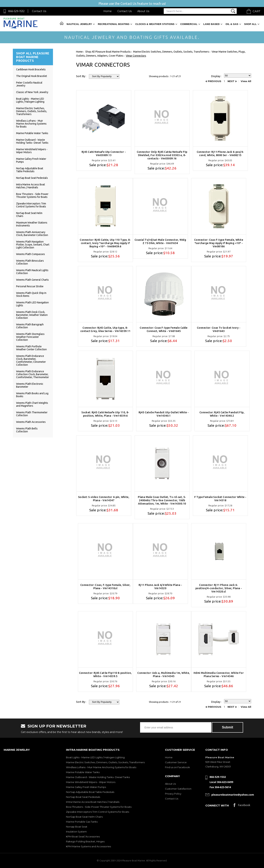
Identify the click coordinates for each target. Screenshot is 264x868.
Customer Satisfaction (178, 789)
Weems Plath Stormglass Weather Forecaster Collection (30, 337)
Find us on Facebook (177, 767)
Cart (256, 11)
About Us (143, 11)
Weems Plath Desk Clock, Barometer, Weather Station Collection (32, 315)
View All (246, 81)
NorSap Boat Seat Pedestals (32, 178)
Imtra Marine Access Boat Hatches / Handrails (31, 186)
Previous (214, 81)
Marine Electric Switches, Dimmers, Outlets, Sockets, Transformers (32, 111)
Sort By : (81, 76)
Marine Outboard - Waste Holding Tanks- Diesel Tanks (32, 141)
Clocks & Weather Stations (155, 24)
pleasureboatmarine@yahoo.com (233, 795)
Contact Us (39, 11)
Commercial (189, 24)
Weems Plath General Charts (32, 280)
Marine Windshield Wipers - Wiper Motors (91, 782)
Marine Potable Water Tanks (32, 133)
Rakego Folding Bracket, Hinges (85, 841)
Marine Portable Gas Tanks (82, 822)
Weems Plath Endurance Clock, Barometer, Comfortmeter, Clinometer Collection (31, 360)
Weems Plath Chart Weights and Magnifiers (32, 404)
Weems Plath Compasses (31, 254)
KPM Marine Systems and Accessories (88, 846)
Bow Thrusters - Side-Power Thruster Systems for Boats (32, 195)
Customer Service (176, 762)
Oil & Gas (232, 24)
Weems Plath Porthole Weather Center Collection (31, 348)
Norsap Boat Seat (77, 827)
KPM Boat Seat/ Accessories (83, 836)
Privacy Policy (173, 794)
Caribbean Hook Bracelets (31, 69)
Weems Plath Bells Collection (27, 430)
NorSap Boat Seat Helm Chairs (84, 817)
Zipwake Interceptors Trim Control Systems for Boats (31, 205)
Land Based (211, 24)
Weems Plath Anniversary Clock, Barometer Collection (32, 234)
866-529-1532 (16, 11)
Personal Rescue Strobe (30, 286)
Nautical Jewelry (79, 24)
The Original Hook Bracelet (32, 76)
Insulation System (76, 832)
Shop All (250, 24)
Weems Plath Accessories (31, 422)
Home (108, 11)
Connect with (217, 805)
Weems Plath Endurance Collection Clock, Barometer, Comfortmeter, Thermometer (33, 374)
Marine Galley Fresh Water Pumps (86, 787)
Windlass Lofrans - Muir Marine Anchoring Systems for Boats (31, 124)
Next (231, 81)
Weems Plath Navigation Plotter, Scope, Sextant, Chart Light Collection (33, 245)
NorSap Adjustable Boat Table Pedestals (30, 170)
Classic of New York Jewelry (32, 92)
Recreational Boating (114, 24)
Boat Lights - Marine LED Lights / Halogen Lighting (30, 100)
